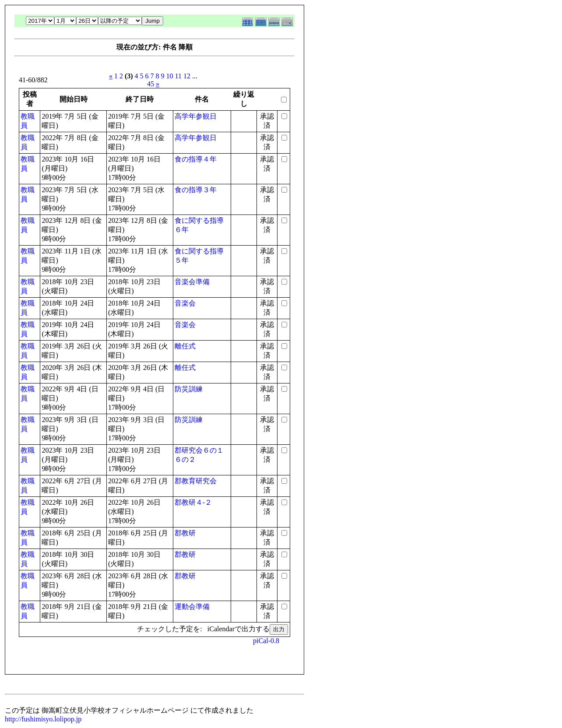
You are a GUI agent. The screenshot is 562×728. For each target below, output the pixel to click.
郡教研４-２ (193, 502)
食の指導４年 (196, 159)
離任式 (185, 346)
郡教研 (185, 533)
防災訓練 (189, 389)
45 (151, 84)
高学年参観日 (196, 116)
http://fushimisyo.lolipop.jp (43, 719)
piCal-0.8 (266, 641)
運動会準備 (192, 607)
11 (178, 76)
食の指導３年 (196, 190)
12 (187, 76)
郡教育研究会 (196, 481)
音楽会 (185, 303)
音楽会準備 (192, 282)
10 (170, 76)
